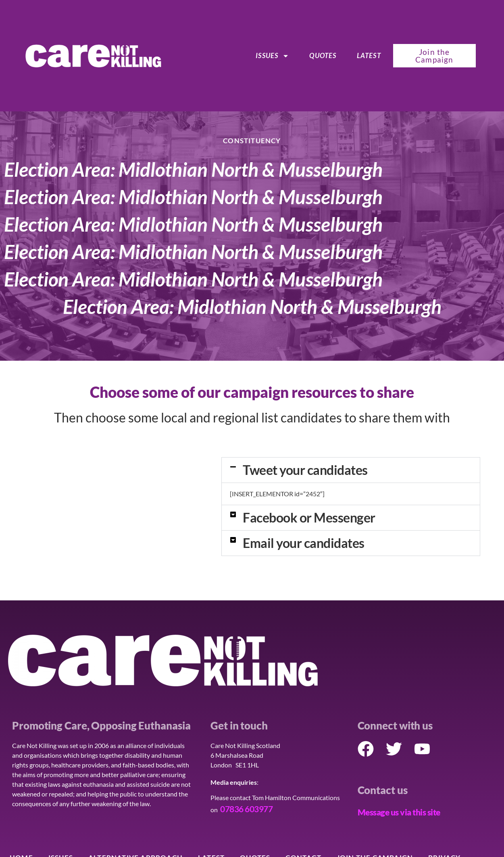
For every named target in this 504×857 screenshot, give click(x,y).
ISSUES (272, 56)
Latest (369, 55)
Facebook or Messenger (309, 517)
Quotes (323, 55)
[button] (351, 470)
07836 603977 (246, 809)
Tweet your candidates (305, 470)
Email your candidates (304, 543)
